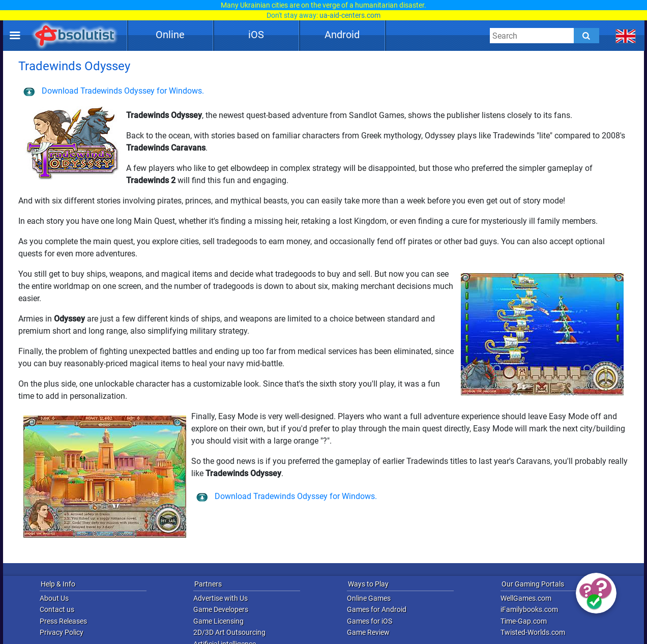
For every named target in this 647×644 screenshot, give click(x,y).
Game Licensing (218, 621)
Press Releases (63, 621)
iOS (256, 35)
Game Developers (221, 609)
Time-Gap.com (524, 621)
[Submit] (586, 36)
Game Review (368, 632)
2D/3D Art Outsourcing (229, 632)
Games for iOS (370, 621)
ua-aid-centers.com (350, 15)
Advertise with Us (220, 598)
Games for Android (377, 609)
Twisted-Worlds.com (533, 632)
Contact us (57, 609)
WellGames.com (526, 598)
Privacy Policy (62, 632)
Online (170, 35)
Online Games (369, 598)
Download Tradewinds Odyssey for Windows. (114, 91)
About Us (54, 598)
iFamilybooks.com (529, 609)
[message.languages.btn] (626, 36)
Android (342, 35)
